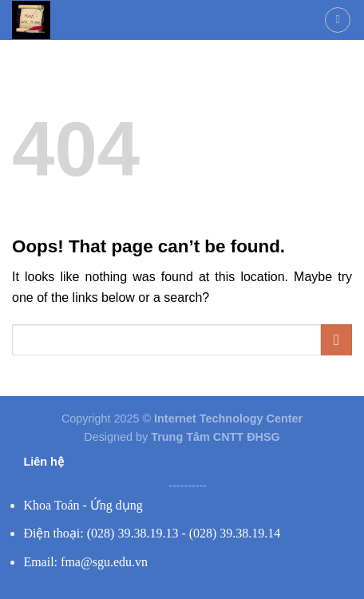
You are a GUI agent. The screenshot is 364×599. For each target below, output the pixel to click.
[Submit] (336, 340)
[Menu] (338, 20)
